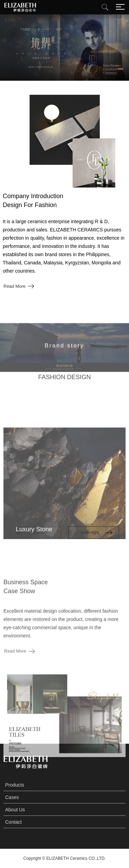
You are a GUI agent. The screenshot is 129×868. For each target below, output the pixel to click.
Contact (13, 822)
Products (15, 785)
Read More (14, 286)
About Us (15, 810)
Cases (12, 797)
